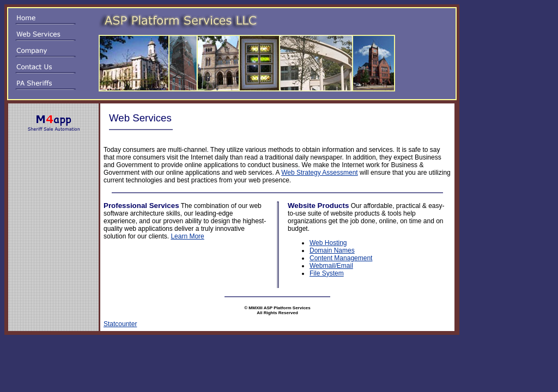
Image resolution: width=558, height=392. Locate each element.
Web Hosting (328, 243)
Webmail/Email (331, 266)
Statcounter (120, 324)
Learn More (187, 236)
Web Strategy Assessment (320, 173)
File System (327, 273)
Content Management (341, 258)
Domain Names (332, 250)
